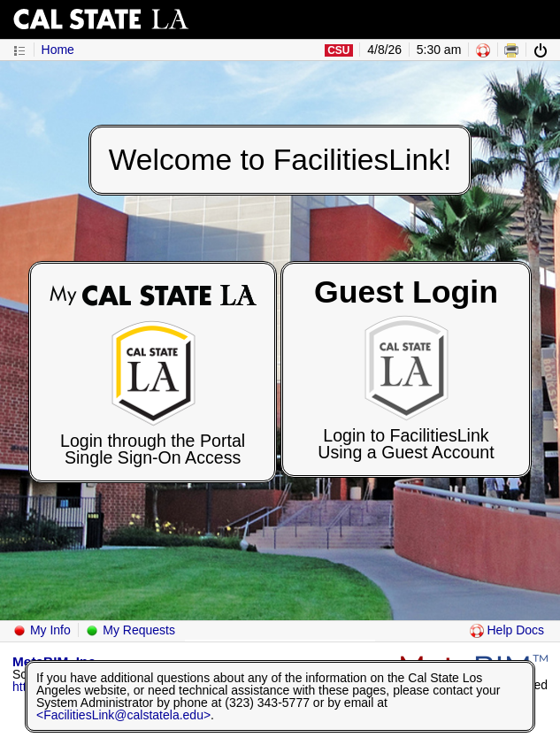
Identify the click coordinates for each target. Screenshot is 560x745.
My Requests (130, 630)
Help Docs (507, 630)
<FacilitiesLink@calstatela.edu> (123, 715)
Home (58, 50)
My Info (42, 630)
